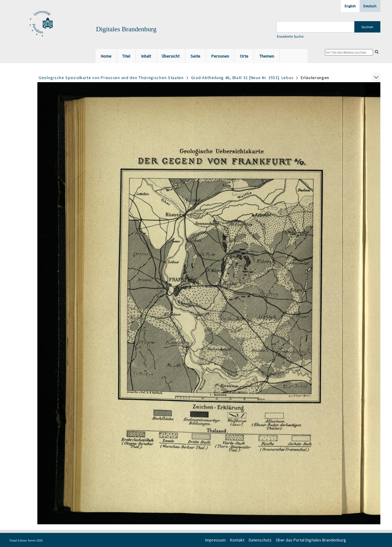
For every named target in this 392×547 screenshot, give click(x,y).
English (350, 6)
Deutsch (370, 6)
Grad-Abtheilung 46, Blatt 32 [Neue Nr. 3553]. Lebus (242, 78)
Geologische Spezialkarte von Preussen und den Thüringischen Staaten (111, 78)
